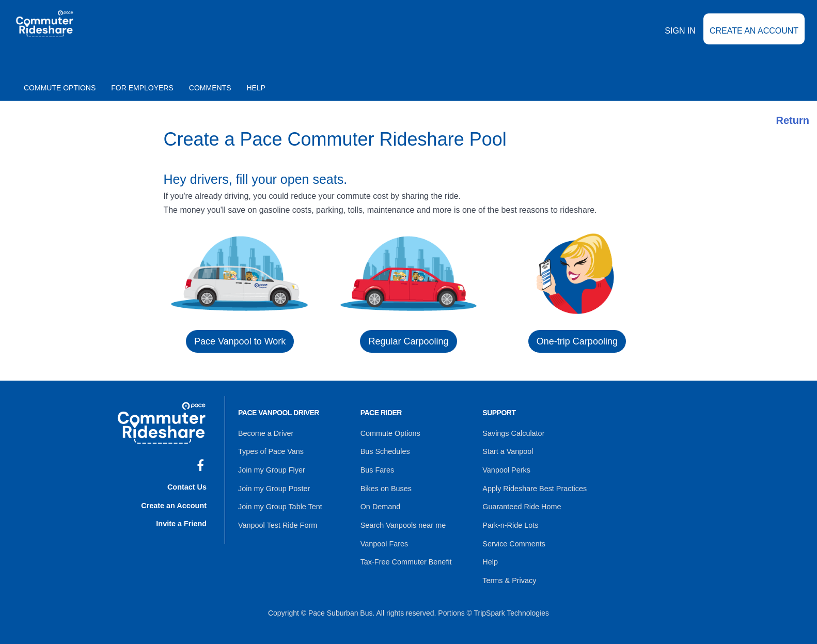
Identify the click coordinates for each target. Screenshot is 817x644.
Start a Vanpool (507, 450)
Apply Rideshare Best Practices (533, 485)
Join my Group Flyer (271, 468)
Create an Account (754, 38)
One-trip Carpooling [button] (577, 341)
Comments (210, 88)
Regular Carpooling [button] (408, 341)
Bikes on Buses (386, 485)
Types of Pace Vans (270, 450)
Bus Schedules (384, 450)
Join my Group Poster (273, 485)
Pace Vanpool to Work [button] (240, 341)
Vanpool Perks (506, 468)
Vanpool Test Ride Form (277, 521)
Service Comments (513, 538)
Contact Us (187, 485)
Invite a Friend (182, 521)
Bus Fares (377, 468)
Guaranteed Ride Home (521, 503)
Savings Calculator (513, 433)
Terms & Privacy (508, 573)
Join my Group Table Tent (279, 503)
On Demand (380, 503)
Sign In (680, 38)
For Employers (142, 88)
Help (256, 88)
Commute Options (60, 88)
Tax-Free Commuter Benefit (405, 556)
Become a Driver (265, 433)
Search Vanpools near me (402, 521)
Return (793, 120)
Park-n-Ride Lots (509, 521)
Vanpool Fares (384, 538)
